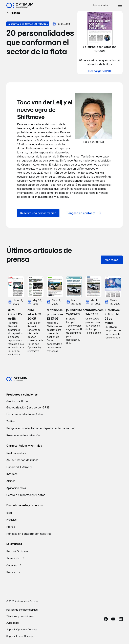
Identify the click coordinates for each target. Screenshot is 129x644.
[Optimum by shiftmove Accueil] (17, 379)
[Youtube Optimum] (113, 619)
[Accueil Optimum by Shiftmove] (20, 5)
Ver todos (112, 260)
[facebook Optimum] (106, 619)
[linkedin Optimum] (121, 619)
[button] (119, 5)
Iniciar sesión (101, 5)
